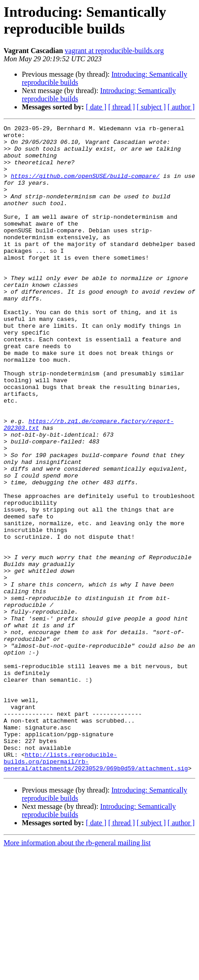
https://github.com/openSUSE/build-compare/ (85, 187)
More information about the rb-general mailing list (77, 972)
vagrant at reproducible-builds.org (114, 51)
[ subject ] (151, 107)
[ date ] (96, 107)
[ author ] (181, 107)
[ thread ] (122, 107)
